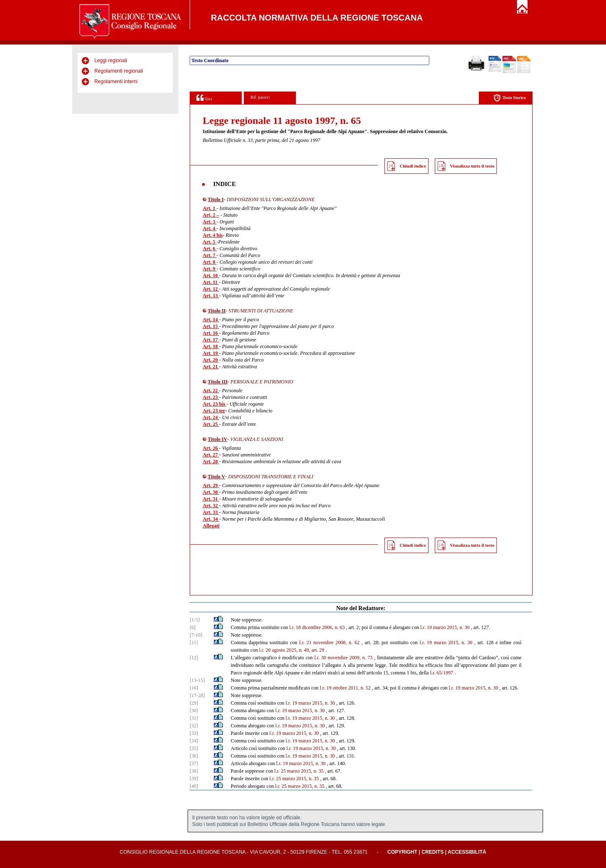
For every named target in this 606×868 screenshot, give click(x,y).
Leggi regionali (111, 60)
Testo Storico (510, 98)
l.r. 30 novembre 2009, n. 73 (343, 658)
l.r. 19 (426, 627)
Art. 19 (211, 353)
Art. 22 (211, 391)
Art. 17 (211, 340)
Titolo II (217, 311)
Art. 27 (211, 455)
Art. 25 (211, 424)
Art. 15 (211, 326)
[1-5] (195, 620)
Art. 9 (210, 269)
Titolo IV (218, 439)
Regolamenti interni (116, 81)
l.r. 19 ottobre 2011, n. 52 (345, 688)
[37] (194, 763)
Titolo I (216, 199)
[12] (194, 658)
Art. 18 (211, 346)
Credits (432, 852)
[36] (194, 756)
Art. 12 (211, 289)
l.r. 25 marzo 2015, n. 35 (299, 771)
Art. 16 (211, 333)
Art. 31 (211, 499)
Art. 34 (211, 519)
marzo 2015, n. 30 (451, 627)
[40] (194, 786)
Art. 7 (210, 255)
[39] (194, 779)
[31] (194, 718)
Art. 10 (211, 275)
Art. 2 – (211, 215)
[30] (194, 711)
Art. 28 (211, 462)
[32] (194, 726)
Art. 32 (211, 506)
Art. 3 (210, 222)
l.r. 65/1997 (442, 673)
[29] (194, 703)
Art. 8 (210, 262)
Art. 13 (211, 296)
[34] (194, 741)
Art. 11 (211, 282)
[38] (194, 771)
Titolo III (218, 382)
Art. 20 (211, 360)
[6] (193, 627)
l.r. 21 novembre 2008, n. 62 (329, 642)
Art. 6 (210, 249)
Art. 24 (211, 417)
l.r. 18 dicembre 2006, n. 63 (317, 627)
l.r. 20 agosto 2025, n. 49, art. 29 (292, 650)
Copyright (402, 852)
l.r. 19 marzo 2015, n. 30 (446, 642)
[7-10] (196, 635)
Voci (204, 98)
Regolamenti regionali (119, 71)
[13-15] (197, 680)
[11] (194, 642)
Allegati (211, 526)
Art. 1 (210, 208)
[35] (194, 748)
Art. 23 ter (214, 411)
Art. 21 (211, 367)
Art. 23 (211, 397)
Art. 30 (211, 492)
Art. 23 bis (215, 404)
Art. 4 (210, 228)
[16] (194, 688)
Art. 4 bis (213, 235)
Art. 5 (210, 242)
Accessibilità (467, 852)
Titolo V (217, 477)
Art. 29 (211, 485)
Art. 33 (211, 512)
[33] (194, 733)
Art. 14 (211, 320)
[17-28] (197, 695)
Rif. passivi (260, 97)
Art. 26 (211, 448)
